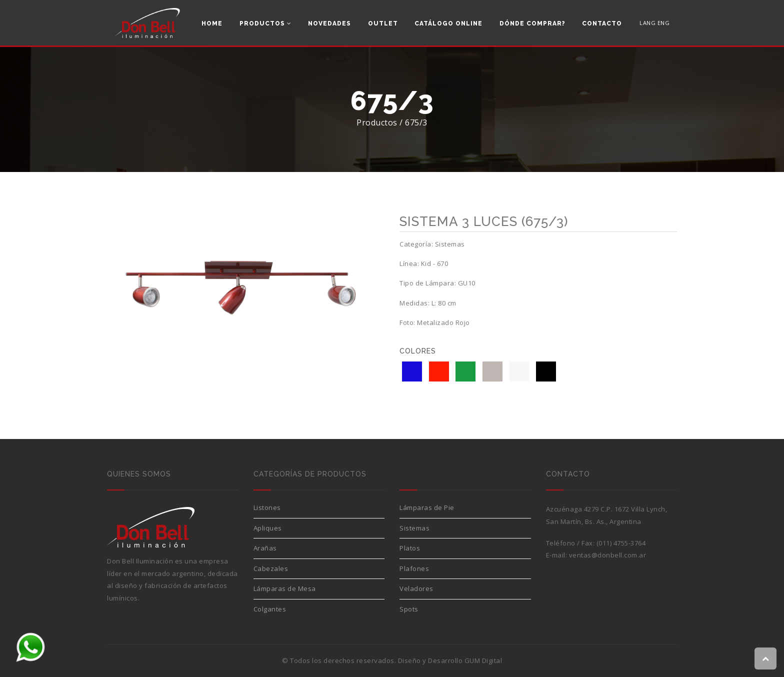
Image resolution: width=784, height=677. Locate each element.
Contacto (602, 23)
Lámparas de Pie (427, 507)
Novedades (329, 23)
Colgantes (270, 609)
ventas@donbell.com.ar (608, 555)
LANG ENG (654, 23)
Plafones (414, 568)
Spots (409, 609)
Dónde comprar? (532, 23)
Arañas (265, 548)
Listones (267, 507)
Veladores (416, 588)
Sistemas (414, 528)
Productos (265, 23)
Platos (410, 548)
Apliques (268, 528)
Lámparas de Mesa (285, 588)
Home (212, 23)
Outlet (383, 23)
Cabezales (271, 568)
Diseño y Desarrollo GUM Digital (450, 660)
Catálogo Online (448, 23)
